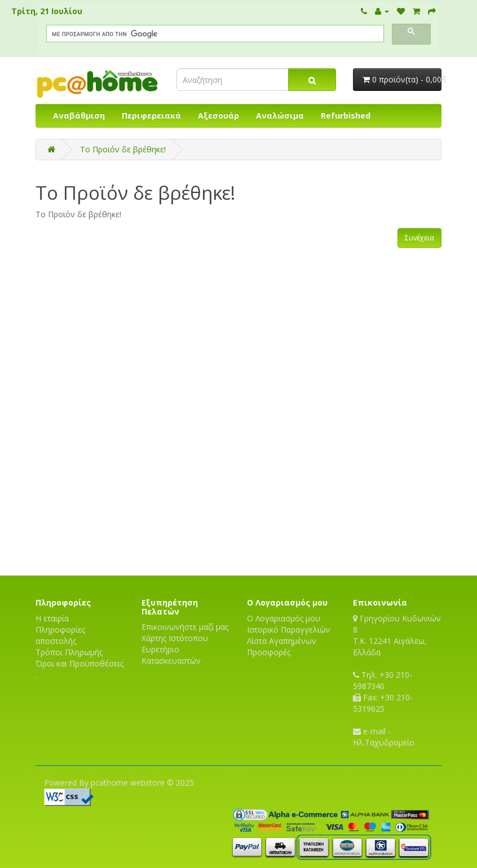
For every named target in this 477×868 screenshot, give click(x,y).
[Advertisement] (238, 536)
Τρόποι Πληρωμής (69, 652)
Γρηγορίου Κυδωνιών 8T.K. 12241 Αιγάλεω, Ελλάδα (397, 635)
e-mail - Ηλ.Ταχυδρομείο (384, 737)
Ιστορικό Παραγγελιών (289, 630)
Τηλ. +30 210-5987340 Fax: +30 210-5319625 (383, 692)
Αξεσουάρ (218, 115)
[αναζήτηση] (214, 34)
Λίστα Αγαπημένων (282, 641)
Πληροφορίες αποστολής (60, 635)
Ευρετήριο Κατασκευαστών (171, 655)
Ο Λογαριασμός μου (284, 618)
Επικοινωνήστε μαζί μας (185, 627)
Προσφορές (269, 652)
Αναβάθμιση (79, 115)
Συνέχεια (419, 238)
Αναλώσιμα (280, 115)
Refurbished (346, 115)
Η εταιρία (52, 618)
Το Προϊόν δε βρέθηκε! (123, 149)
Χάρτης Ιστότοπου (175, 638)
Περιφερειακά (151, 115)
